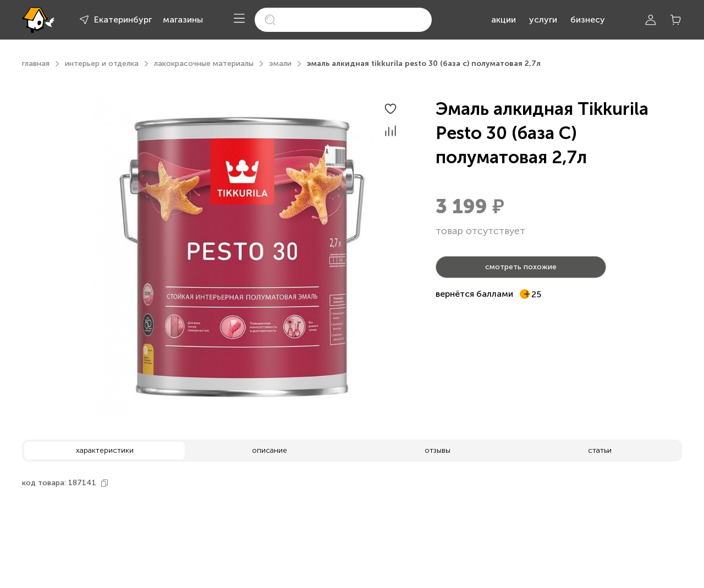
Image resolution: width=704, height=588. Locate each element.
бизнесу (588, 20)
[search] (343, 20)
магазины (183, 20)
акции (504, 20)
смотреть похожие (521, 267)
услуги (543, 20)
